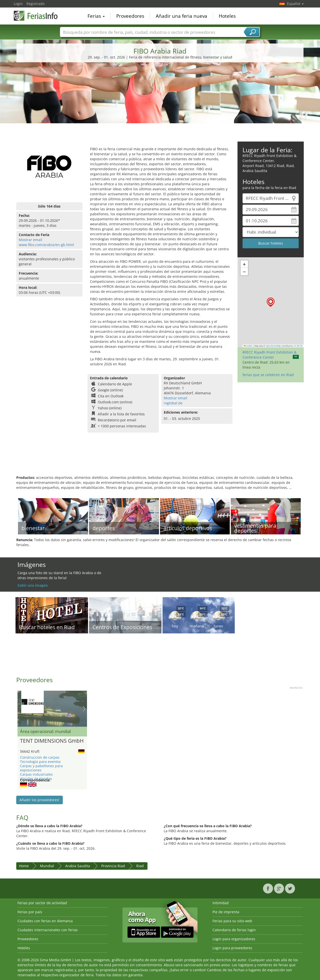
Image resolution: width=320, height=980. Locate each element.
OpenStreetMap (273, 346)
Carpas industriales (36, 774)
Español (295, 4)
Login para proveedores (232, 948)
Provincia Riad (113, 866)
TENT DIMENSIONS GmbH (52, 741)
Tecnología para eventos (40, 762)
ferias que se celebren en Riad (268, 375)
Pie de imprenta (226, 912)
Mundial (47, 866)
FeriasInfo (39, 16)
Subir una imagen (33, 585)
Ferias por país (30, 912)
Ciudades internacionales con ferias (48, 930)
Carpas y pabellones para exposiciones (41, 768)
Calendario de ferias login (234, 930)
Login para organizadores (234, 939)
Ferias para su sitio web (232, 921)
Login (18, 4)
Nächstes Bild (84, 709)
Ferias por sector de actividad (42, 903)
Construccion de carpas (40, 757)
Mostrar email (30, 240)
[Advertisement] (160, 104)
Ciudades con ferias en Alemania (45, 921)
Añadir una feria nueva (181, 16)
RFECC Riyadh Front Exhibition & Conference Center (269, 355)
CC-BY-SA (298, 346)
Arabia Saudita (78, 866)
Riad (140, 866)
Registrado (35, 4)
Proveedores (130, 16)
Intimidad (221, 903)
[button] (271, 302)
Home (24, 866)
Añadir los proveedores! (39, 800)
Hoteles (227, 16)
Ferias (96, 16)
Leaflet (248, 346)
